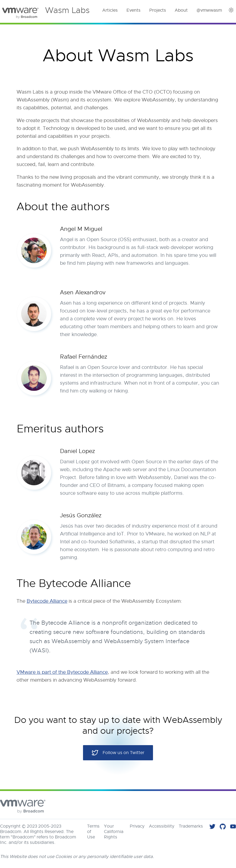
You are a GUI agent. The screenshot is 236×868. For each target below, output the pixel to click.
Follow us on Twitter (118, 753)
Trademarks (191, 826)
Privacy (137, 826)
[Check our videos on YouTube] (233, 827)
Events (133, 10)
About (181, 10)
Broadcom (11, 832)
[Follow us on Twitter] (212, 827)
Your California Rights (114, 832)
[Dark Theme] (231, 10)
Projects (158, 10)
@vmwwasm (209, 10)
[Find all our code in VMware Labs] (223, 827)
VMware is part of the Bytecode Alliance (62, 672)
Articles (110, 10)
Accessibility (162, 826)
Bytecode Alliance (47, 601)
